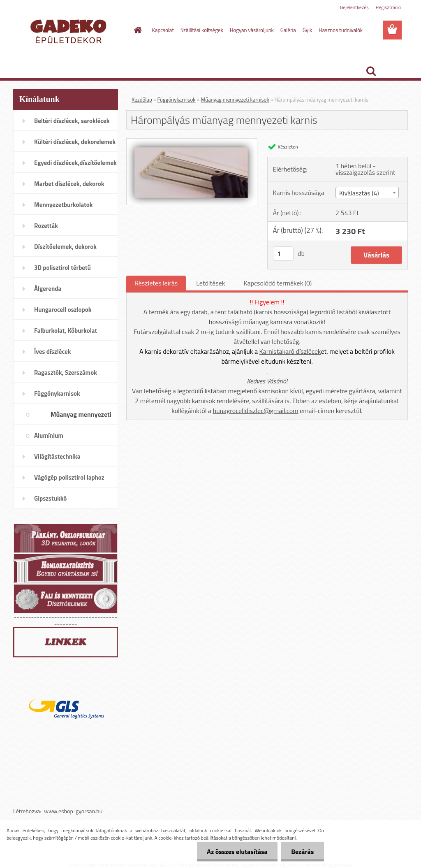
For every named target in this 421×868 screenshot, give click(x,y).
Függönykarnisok (177, 100)
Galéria (288, 30)
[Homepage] (136, 30)
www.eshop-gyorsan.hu (73, 811)
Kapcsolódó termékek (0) (278, 283)
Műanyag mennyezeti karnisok (235, 100)
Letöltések (210, 283)
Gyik (307, 30)
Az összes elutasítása (237, 852)
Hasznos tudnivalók (341, 30)
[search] (371, 71)
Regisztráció (388, 7)
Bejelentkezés (354, 7)
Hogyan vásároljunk (252, 30)
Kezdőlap (142, 100)
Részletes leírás (156, 283)
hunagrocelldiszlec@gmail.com (255, 411)
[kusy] (283, 254)
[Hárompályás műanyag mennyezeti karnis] (192, 142)
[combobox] (367, 193)
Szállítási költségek (202, 30)
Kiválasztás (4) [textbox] (359, 193)
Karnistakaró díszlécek (290, 351)
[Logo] (70, 30)
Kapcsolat (163, 30)
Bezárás (302, 852)
